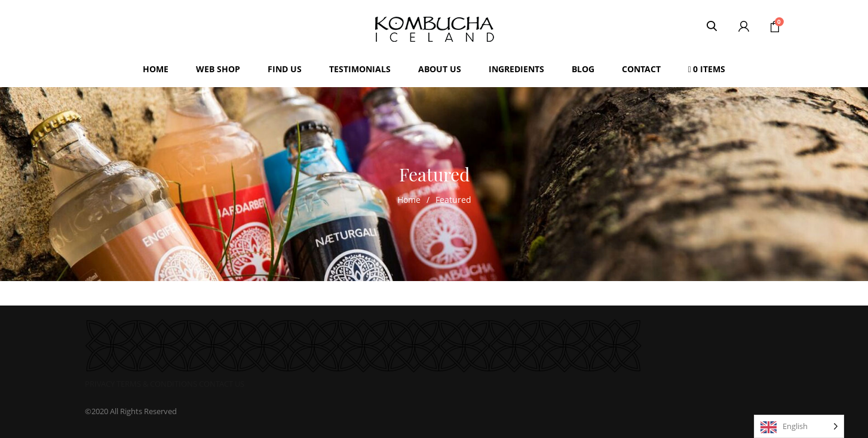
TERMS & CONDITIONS (157, 384)
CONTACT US (222, 384)
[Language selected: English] (799, 426)
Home (409, 200)
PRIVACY (100, 384)
